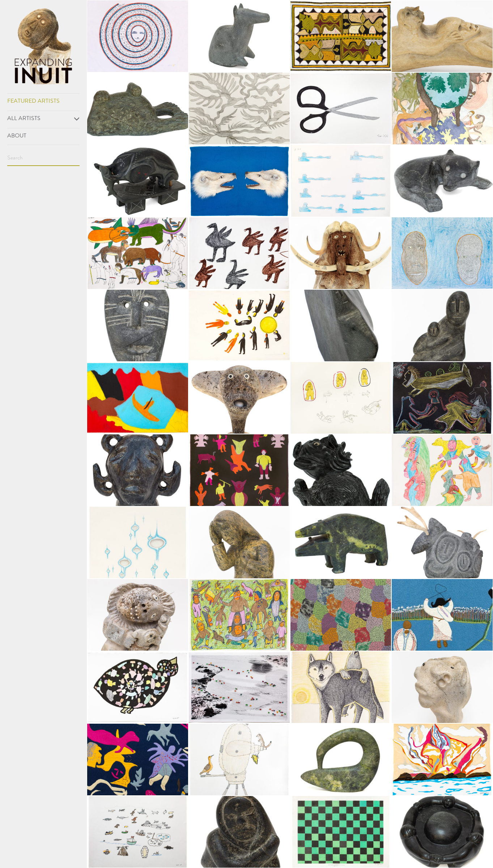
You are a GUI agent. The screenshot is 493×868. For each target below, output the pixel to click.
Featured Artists (33, 102)
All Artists (43, 119)
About (17, 136)
